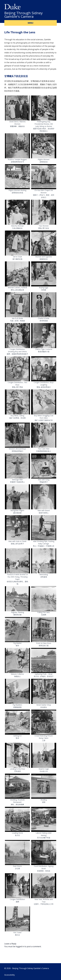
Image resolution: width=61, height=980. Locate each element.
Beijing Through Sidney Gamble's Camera (23, 15)
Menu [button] (31, 23)
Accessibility (10, 975)
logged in (20, 946)
